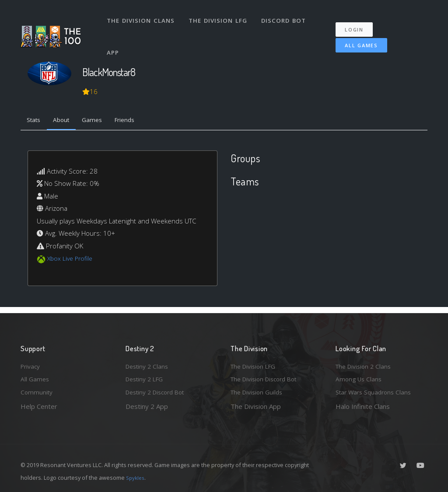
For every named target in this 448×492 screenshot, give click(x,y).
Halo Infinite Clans (363, 406)
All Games (355, 38)
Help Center (39, 406)
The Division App (256, 406)
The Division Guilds (259, 392)
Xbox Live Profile (72, 260)
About (66, 121)
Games (100, 121)
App (114, 41)
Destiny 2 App (147, 406)
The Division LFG (220, 17)
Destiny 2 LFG (147, 378)
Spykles (136, 478)
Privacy (31, 363)
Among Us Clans (360, 378)
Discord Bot (286, 17)
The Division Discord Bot (268, 378)
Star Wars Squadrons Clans (376, 392)
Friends (136, 121)
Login (359, 22)
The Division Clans (142, 17)
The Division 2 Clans (366, 363)
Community (37, 392)
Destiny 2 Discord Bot (159, 392)
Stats (35, 121)
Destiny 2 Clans (149, 363)
